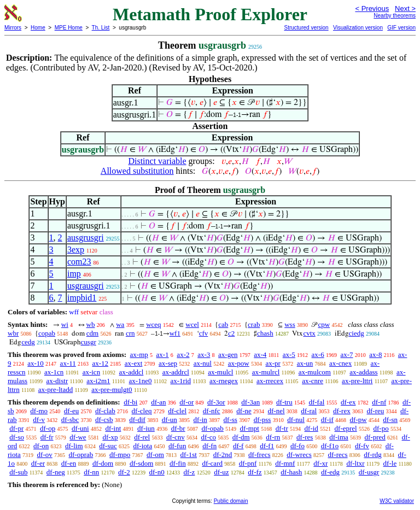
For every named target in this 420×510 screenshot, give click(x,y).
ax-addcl (132, 372)
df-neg (56, 472)
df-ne (244, 411)
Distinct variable (157, 161)
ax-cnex (340, 363)
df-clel (177, 411)
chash (265, 333)
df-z (189, 472)
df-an (158, 402)
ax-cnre (313, 381)
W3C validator (397, 501)
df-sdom (141, 463)
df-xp (110, 437)
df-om (155, 455)
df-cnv (176, 437)
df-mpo (120, 455)
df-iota (143, 446)
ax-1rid (180, 381)
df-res (305, 437)
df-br (178, 428)
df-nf (379, 402)
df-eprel (346, 428)
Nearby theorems (395, 16)
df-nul (296, 420)
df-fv (362, 446)
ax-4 (260, 354)
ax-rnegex (224, 381)
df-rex (342, 411)
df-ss (231, 420)
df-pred (375, 437)
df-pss (262, 420)
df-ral (309, 411)
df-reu (375, 411)
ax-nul (203, 363)
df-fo (297, 446)
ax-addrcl (176, 372)
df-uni (80, 428)
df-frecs (259, 455)
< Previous (372, 8)
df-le (390, 463)
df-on (41, 446)
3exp (76, 250)
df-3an (250, 402)
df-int (113, 428)
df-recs (338, 455)
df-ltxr (355, 463)
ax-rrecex (270, 381)
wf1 (175, 333)
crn (130, 333)
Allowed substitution (137, 171)
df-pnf (248, 463)
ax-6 (318, 354)
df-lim (74, 446)
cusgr (89, 342)
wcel (192, 324)
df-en (69, 463)
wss (290, 324)
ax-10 (36, 363)
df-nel (276, 411)
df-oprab (81, 455)
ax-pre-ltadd (56, 389)
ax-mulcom (315, 372)
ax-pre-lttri (357, 381)
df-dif (137, 420)
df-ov (45, 455)
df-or (186, 402)
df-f (238, 446)
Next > (405, 8)
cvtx (309, 333)
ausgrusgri (86, 238)
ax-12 (100, 363)
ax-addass (363, 372)
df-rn (273, 437)
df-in (200, 420)
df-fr (47, 437)
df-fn (209, 446)
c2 (231, 333)
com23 (79, 262)
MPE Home (69, 28)
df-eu (71, 411)
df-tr (282, 428)
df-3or (216, 402)
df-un (170, 420)
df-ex (348, 402)
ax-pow (239, 363)
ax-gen (228, 354)
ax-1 (163, 354)
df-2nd (223, 455)
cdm (92, 333)
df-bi (130, 402)
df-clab (105, 411)
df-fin (178, 463)
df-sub (18, 472)
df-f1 (267, 446)
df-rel (142, 437)
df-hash (291, 472)
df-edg (330, 472)
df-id (311, 428)
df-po (381, 428)
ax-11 (68, 363)
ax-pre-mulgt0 (112, 389)
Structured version (306, 28)
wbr (13, 333)
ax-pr (273, 363)
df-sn (390, 420)
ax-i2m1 (98, 381)
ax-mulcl (220, 372)
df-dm (241, 437)
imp (74, 274)
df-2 (124, 472)
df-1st (189, 455)
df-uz (221, 472)
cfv (204, 333)
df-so (17, 437)
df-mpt (250, 428)
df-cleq (142, 411)
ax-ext (133, 363)
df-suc (108, 446)
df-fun (177, 446)
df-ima (339, 437)
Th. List (101, 28)
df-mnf (285, 463)
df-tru (284, 402)
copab (47, 333)
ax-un (305, 363)
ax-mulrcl (266, 372)
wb (91, 324)
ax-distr (57, 381)
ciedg (357, 333)
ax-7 (346, 354)
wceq (153, 324)
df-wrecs (299, 455)
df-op (48, 428)
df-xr (320, 463)
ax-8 (375, 354)
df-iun (146, 428)
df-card (212, 463)
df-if (327, 420)
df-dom (103, 463)
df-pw (358, 420)
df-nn (91, 472)
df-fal (316, 402)
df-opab (212, 428)
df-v (39, 420)
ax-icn (91, 372)
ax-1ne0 (141, 381)
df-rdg (373, 455)
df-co (209, 437)
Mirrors (13, 28)
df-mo (39, 411)
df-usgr (369, 472)
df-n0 (157, 472)
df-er (38, 463)
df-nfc (212, 411)
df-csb (104, 420)
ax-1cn (54, 372)
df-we (78, 437)
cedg (28, 342)
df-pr (16, 428)
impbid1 (82, 298)
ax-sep (168, 363)
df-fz (255, 472)
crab (254, 324)
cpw (324, 324)
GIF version (401, 28)
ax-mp (139, 354)
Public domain (231, 501)
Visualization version (358, 28)
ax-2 (183, 354)
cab (223, 324)
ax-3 (204, 354)
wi (65, 324)
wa (120, 324)
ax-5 (289, 354)
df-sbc (70, 420)
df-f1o (330, 446)
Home (38, 28)
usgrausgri (86, 286)
